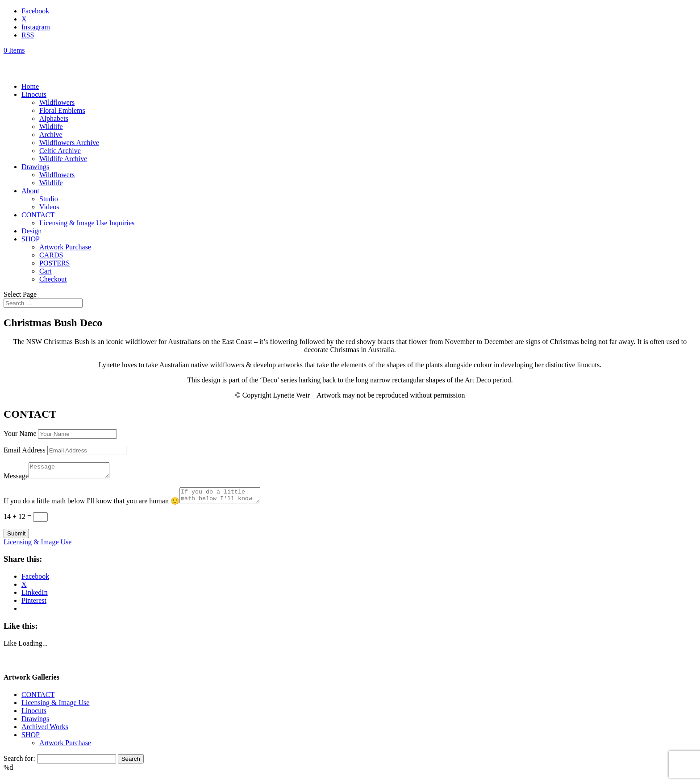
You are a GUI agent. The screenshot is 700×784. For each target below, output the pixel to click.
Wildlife (51, 127)
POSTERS (54, 263)
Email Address (25, 450)
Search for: (19, 764)
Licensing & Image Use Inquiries (87, 223)
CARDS (51, 255)
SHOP (31, 239)
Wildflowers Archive (69, 143)
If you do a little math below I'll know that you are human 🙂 (92, 506)
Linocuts (34, 94)
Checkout (53, 279)
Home (30, 86)
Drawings (35, 167)
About (30, 191)
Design (31, 231)
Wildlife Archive (63, 159)
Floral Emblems (62, 110)
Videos (49, 207)
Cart (46, 271)
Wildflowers (57, 102)
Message (16, 479)
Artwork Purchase (65, 247)
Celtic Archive (60, 151)
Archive (51, 135)
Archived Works (45, 732)
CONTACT (38, 215)
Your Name (20, 433)
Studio (49, 199)
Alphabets (54, 118)
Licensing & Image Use (37, 547)
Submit (16, 539)
